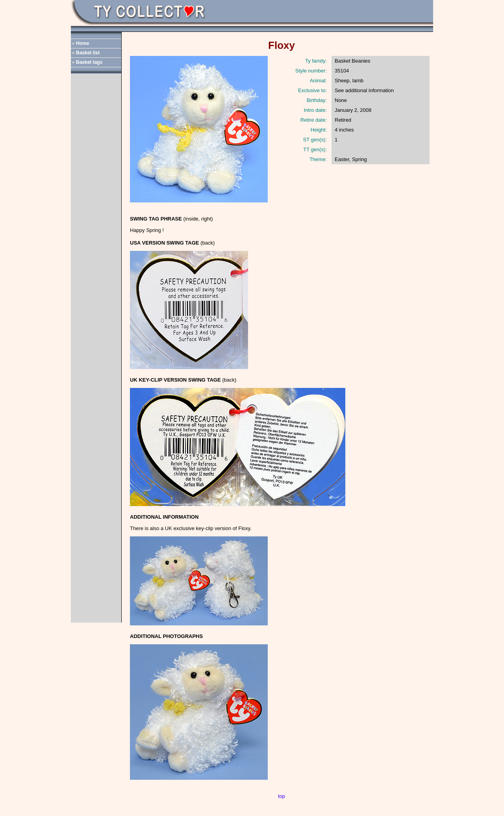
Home (82, 43)
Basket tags (89, 62)
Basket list (88, 53)
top (282, 796)
